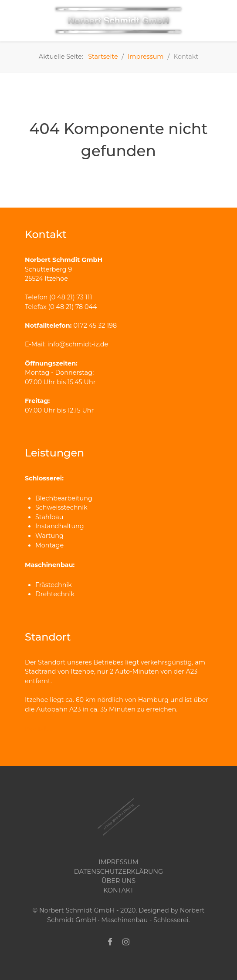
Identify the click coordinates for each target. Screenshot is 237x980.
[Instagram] (126, 942)
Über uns (118, 881)
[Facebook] (110, 942)
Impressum (118, 862)
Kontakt (38, 729)
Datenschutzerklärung (118, 872)
